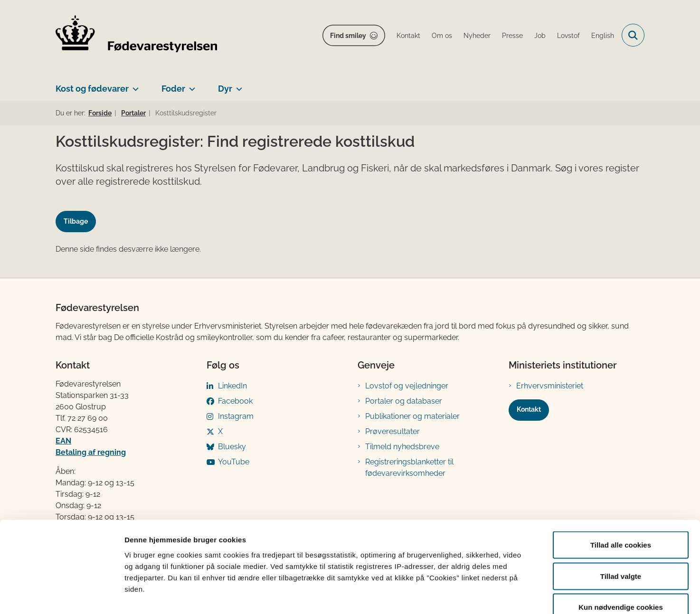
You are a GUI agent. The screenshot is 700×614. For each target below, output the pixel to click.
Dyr (225, 89)
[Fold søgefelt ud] (633, 35)
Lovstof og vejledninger (407, 386)
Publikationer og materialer (412, 416)
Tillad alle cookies (621, 489)
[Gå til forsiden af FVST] (136, 35)
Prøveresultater (393, 431)
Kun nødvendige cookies (621, 552)
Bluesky (232, 447)
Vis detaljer (494, 595)
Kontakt (529, 409)
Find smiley (348, 36)
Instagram (236, 416)
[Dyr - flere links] (237, 85)
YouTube (234, 462)
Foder (173, 89)
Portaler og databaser (404, 401)
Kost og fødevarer (92, 89)
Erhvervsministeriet (550, 386)
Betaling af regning (91, 452)
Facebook (235, 401)
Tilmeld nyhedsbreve (402, 447)
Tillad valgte (621, 521)
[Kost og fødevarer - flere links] (134, 85)
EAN (63, 441)
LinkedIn (232, 386)
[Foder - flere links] (190, 85)
